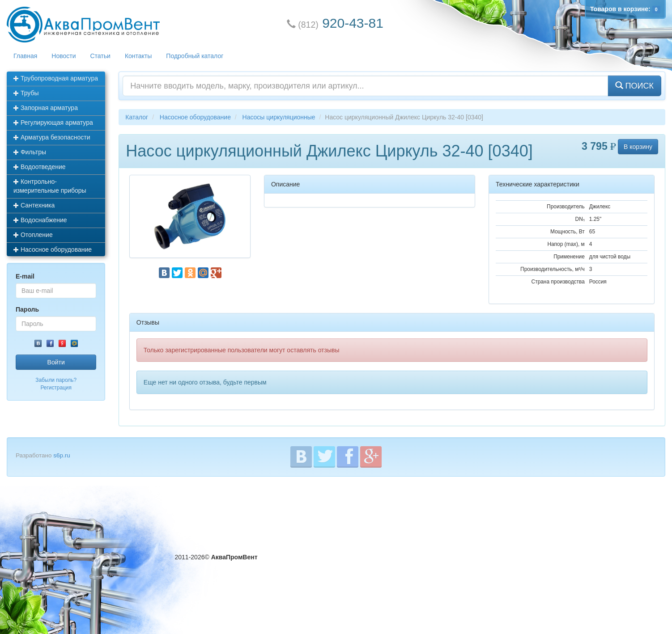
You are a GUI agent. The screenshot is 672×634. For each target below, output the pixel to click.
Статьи (100, 56)
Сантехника (34, 205)
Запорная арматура (46, 108)
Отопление (33, 235)
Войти (56, 362)
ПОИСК (634, 86)
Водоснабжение (40, 220)
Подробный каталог (195, 56)
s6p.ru (62, 455)
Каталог (137, 117)
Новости (64, 56)
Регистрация (56, 388)
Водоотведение (40, 167)
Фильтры (30, 152)
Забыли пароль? (56, 380)
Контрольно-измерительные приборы (50, 186)
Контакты (138, 56)
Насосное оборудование (53, 249)
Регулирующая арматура (53, 123)
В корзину (638, 147)
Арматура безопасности (52, 137)
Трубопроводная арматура (56, 78)
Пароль (27, 309)
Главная (25, 56)
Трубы (26, 93)
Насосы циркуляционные (279, 117)
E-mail (25, 276)
